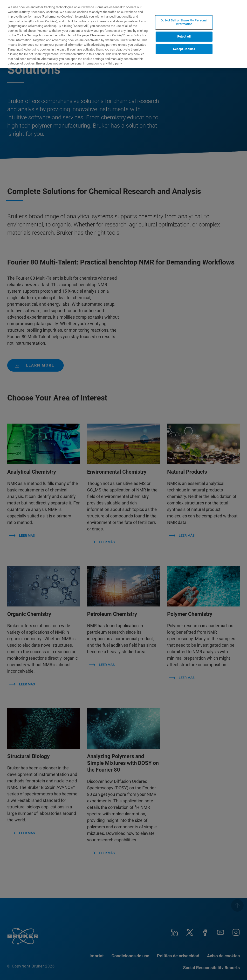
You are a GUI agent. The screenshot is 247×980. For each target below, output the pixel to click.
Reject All (184, 36)
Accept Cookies (184, 49)
